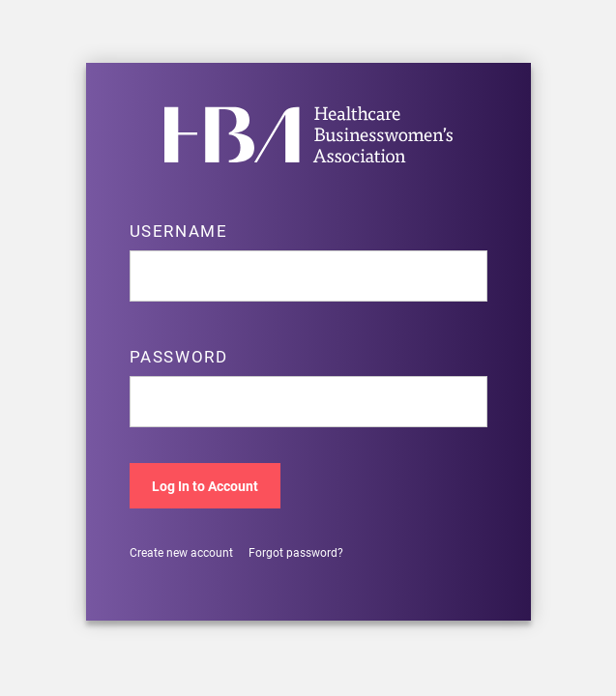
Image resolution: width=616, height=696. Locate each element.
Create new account (181, 552)
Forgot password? (296, 552)
